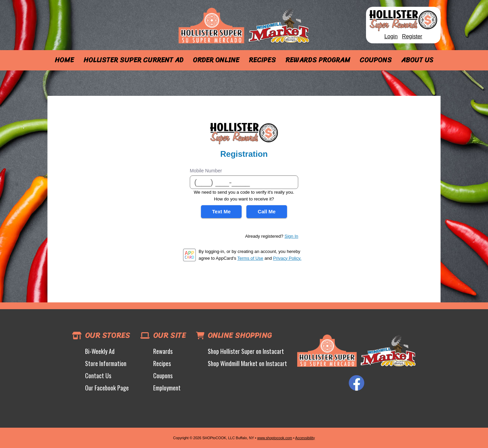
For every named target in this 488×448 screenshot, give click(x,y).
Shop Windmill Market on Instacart (247, 363)
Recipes (262, 60)
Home (64, 60)
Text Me (221, 211)
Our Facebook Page (107, 388)
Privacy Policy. (287, 258)
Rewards (163, 351)
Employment (167, 388)
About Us (417, 60)
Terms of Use (250, 258)
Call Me (267, 211)
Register (412, 36)
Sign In (291, 236)
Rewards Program (318, 60)
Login (391, 36)
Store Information (106, 363)
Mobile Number (206, 171)
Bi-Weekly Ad (100, 351)
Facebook (357, 383)
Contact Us (98, 376)
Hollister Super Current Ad (133, 60)
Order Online (216, 60)
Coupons (376, 60)
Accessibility (305, 438)
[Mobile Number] (244, 182)
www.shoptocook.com (275, 438)
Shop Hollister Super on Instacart (246, 351)
